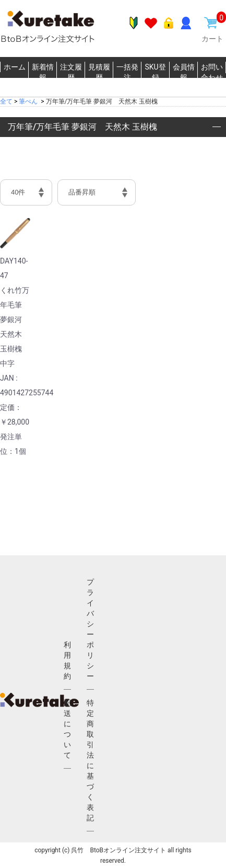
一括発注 (127, 72)
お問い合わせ (212, 72)
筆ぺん (28, 101)
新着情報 (43, 72)
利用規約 (67, 660)
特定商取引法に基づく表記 (90, 760)
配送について (67, 729)
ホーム (15, 67)
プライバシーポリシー (90, 629)
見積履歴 (99, 72)
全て (6, 101)
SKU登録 (155, 72)
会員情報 (184, 72)
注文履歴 (71, 72)
